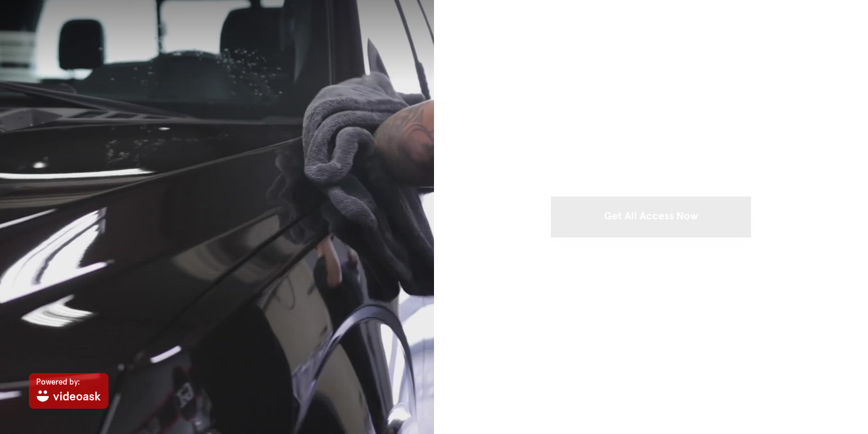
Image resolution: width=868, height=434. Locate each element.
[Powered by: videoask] (69, 391)
